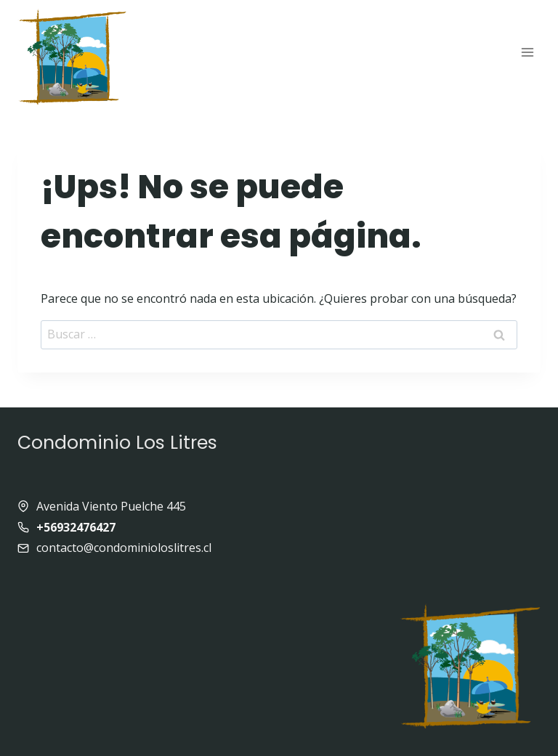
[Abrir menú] (527, 52)
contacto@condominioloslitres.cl (124, 548)
